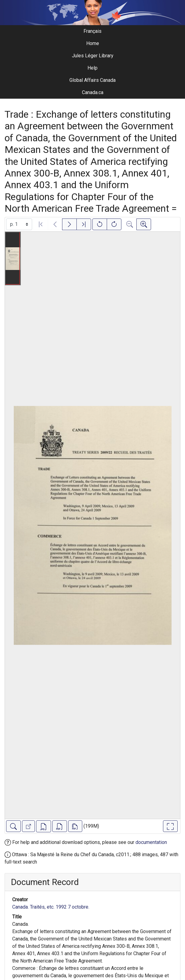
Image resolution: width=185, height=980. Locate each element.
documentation (151, 842)
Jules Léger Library (93, 56)
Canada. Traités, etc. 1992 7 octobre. (51, 907)
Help (92, 68)
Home (93, 43)
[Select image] (19, 224)
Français (92, 31)
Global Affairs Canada (92, 80)
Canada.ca (93, 92)
